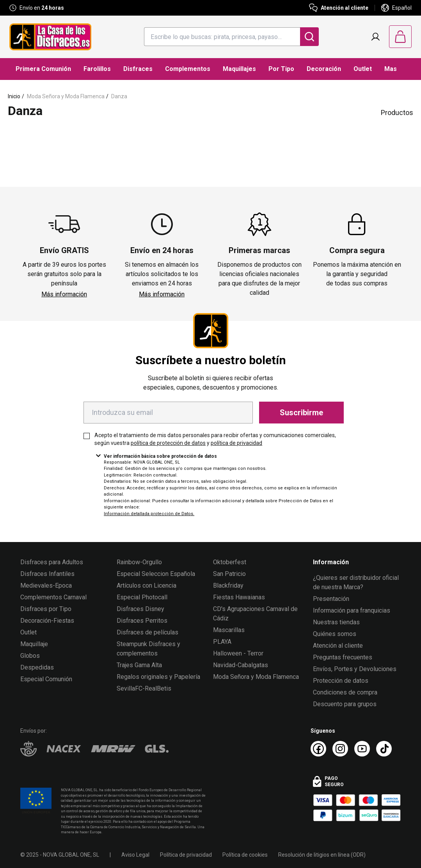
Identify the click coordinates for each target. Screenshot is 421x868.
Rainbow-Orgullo (139, 562)
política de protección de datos (168, 443)
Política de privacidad (186, 855)
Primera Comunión (43, 69)
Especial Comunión (46, 679)
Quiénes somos (335, 634)
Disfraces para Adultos (52, 562)
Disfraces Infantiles (47, 574)
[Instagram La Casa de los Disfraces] (340, 749)
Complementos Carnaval (53, 597)
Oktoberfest (230, 562)
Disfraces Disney (140, 609)
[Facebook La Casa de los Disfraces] (318, 749)
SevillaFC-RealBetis (144, 688)
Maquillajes (239, 69)
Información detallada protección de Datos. (149, 514)
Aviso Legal (135, 855)
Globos (30, 656)
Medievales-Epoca (46, 585)
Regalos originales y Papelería (158, 677)
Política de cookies (245, 855)
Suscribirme (301, 413)
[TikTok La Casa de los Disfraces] (384, 749)
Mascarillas (229, 630)
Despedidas (37, 667)
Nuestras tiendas (336, 622)
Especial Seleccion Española (156, 574)
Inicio (14, 96)
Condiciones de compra (345, 692)
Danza (119, 96)
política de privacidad (236, 443)
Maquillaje (34, 644)
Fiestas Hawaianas (239, 597)
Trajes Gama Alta (139, 665)
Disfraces (138, 69)
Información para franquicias (352, 610)
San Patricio (229, 574)
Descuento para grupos (345, 704)
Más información (64, 294)
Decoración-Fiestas (47, 621)
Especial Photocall (142, 597)
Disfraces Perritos (142, 621)
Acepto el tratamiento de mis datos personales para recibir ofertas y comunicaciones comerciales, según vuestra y (215, 439)
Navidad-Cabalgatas (241, 665)
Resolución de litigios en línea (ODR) (322, 855)
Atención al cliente (338, 646)
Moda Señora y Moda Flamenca (66, 96)
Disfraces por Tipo (46, 609)
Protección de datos (341, 681)
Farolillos (97, 69)
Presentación (331, 599)
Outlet (363, 69)
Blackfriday (228, 585)
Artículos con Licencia (147, 585)
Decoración (324, 69)
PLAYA (222, 642)
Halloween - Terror (238, 653)
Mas (391, 69)
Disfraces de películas (147, 632)
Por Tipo (281, 69)
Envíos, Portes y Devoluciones (355, 669)
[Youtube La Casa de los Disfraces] (362, 749)
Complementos (188, 69)
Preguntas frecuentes (343, 657)
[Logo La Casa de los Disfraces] (50, 37)
